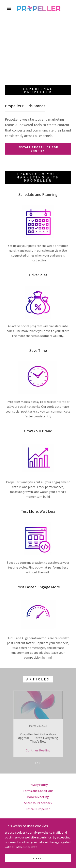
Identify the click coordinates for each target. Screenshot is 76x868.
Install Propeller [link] (38, 809)
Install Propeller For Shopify (38, 149)
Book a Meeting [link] (38, 797)
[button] (9, 8)
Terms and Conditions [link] (38, 791)
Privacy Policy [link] (38, 785)
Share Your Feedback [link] (38, 803)
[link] (39, 8)
